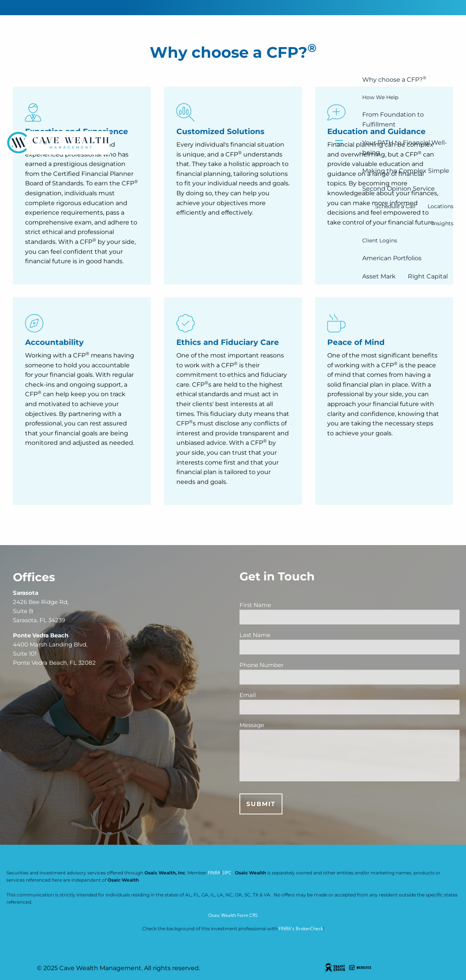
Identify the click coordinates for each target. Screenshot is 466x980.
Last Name (284, 635)
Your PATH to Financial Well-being (405, 148)
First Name (284, 605)
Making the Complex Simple (406, 171)
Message (252, 725)
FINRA (214, 873)
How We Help (380, 97)
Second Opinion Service (399, 189)
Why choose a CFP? (394, 79)
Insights (443, 223)
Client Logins (380, 240)
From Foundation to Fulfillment (393, 119)
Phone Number (290, 665)
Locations (441, 206)
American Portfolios (392, 258)
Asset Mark (379, 276)
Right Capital (428, 276)
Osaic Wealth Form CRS (233, 915)
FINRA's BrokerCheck (301, 929)
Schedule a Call (395, 206)
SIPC (227, 873)
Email (277, 695)
